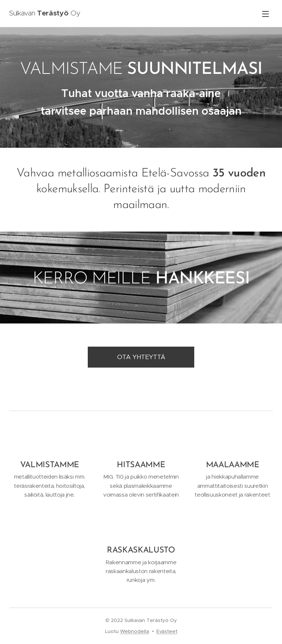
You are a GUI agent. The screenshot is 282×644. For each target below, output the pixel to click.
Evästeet (167, 631)
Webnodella (135, 631)
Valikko (265, 14)
